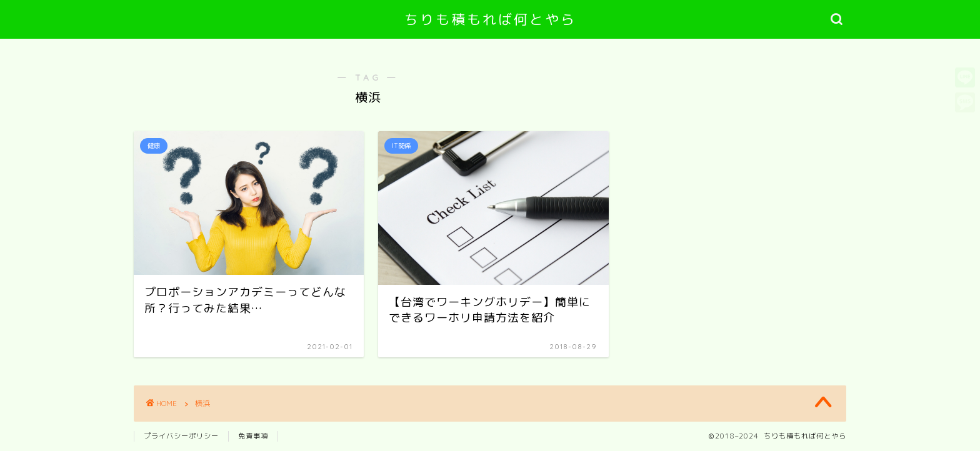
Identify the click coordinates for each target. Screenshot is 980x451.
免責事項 (253, 436)
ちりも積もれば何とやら (490, 19)
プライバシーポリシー (181, 436)
